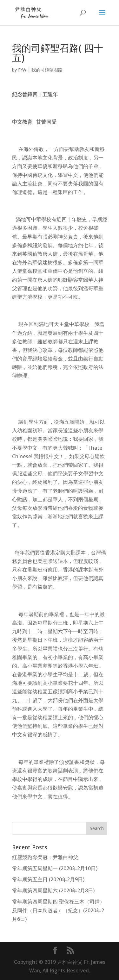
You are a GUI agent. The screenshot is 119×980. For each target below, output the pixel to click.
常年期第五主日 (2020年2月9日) (48, 879)
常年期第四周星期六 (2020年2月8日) (53, 890)
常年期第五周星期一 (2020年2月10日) (55, 868)
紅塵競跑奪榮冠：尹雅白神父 (45, 857)
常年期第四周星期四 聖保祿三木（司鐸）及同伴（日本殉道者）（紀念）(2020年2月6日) (58, 910)
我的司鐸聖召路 (47, 70)
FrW (22, 70)
